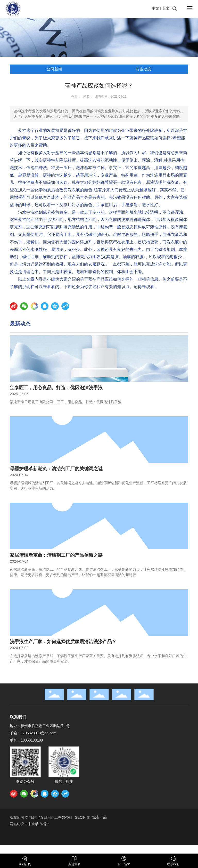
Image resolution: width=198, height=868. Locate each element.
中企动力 (35, 824)
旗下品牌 (124, 864)
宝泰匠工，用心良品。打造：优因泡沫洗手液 (56, 388)
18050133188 (32, 740)
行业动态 (144, 69)
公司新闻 (54, 69)
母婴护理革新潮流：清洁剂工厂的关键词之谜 (56, 469)
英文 (166, 8)
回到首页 (25, 864)
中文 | (156, 8)
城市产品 (100, 817)
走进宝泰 (74, 864)
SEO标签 (82, 817)
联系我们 (173, 864)
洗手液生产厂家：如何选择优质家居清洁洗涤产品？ (63, 642)
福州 (46, 824)
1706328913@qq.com (38, 733)
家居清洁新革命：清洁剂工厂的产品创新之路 (56, 555)
